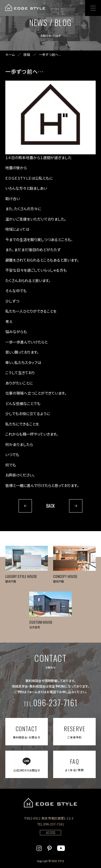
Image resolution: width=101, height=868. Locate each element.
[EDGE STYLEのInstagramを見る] (39, 848)
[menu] (93, 8)
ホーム (10, 55)
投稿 (27, 55)
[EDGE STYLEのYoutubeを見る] (61, 848)
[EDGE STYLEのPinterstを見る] (49, 848)
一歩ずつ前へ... (50, 55)
